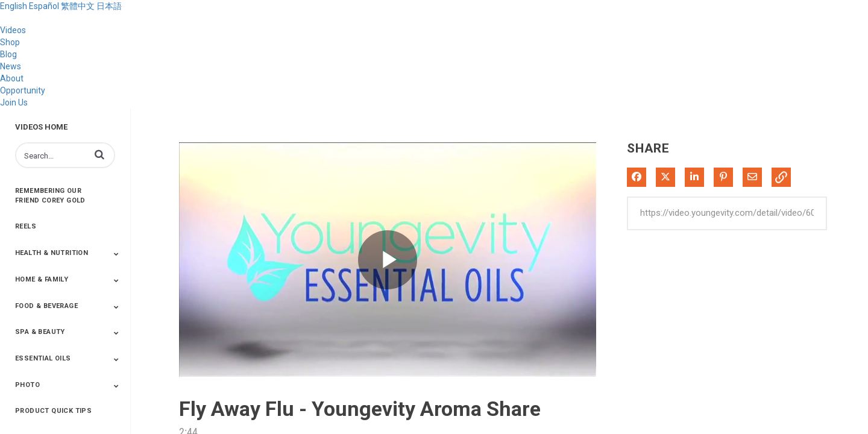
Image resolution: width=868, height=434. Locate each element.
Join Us (14, 102)
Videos (13, 30)
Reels (26, 226)
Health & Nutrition (52, 253)
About (12, 78)
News (11, 66)
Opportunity (23, 90)
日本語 (109, 6)
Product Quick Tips (53, 411)
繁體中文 (78, 6)
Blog (8, 54)
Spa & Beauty (40, 332)
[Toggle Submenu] (116, 254)
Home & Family (42, 279)
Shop (10, 42)
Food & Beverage (46, 306)
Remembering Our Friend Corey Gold (50, 196)
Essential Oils (43, 358)
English (14, 6)
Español (44, 6)
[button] (99, 154)
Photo (27, 385)
